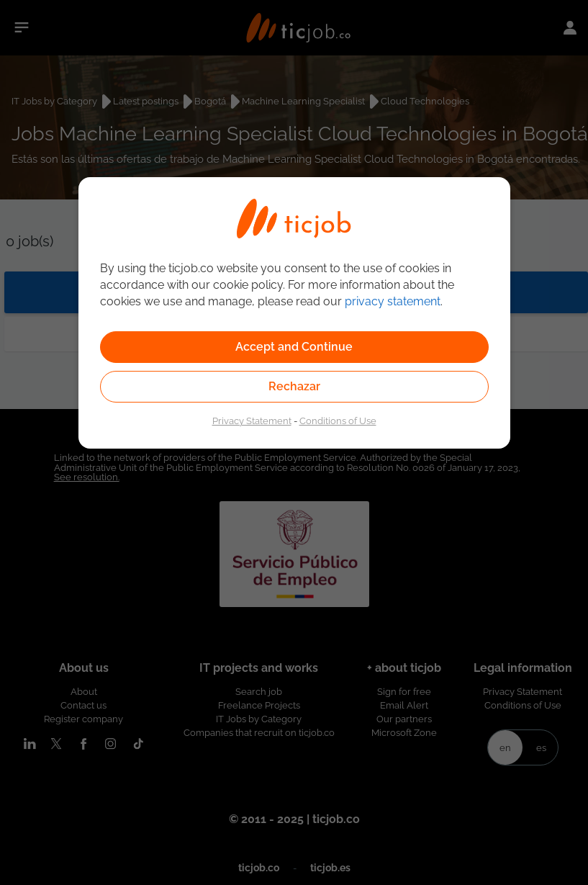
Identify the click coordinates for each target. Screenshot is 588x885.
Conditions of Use (338, 421)
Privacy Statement (252, 421)
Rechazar (294, 386)
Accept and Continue (294, 347)
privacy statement (393, 301)
